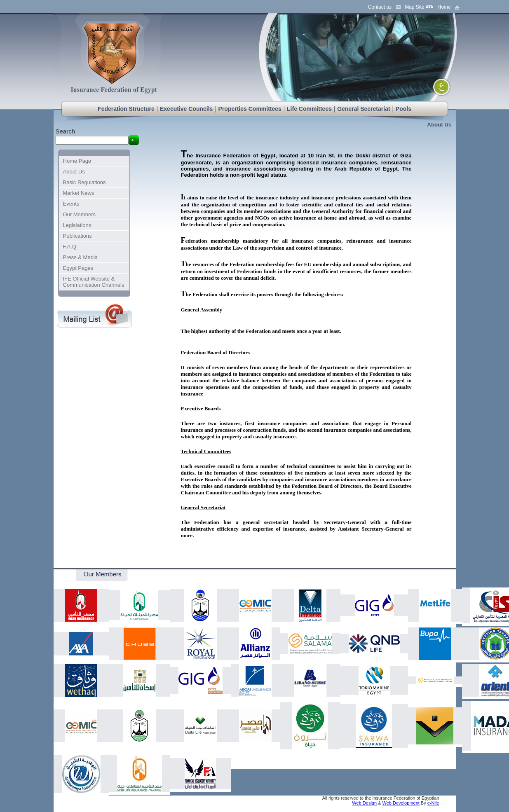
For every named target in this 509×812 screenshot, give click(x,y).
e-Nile (433, 803)
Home (444, 7)
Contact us (380, 7)
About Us (439, 125)
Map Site (414, 7)
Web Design (364, 803)
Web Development (401, 803)
